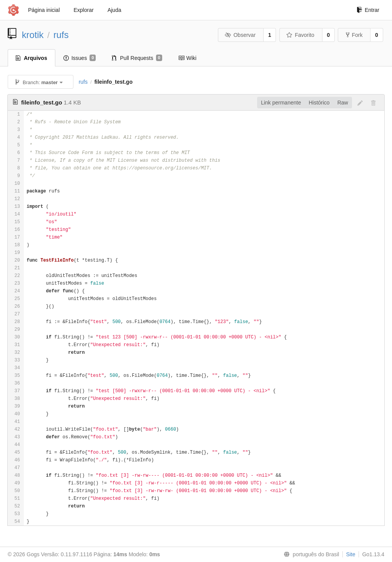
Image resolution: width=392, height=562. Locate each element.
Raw (343, 103)
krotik (33, 35)
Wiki (187, 58)
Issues (80, 58)
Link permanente (281, 103)
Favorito (300, 35)
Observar (240, 35)
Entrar (368, 10)
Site (350, 554)
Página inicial (44, 10)
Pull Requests (137, 58)
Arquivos (32, 58)
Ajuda (115, 10)
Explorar (84, 10)
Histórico (319, 103)
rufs (61, 35)
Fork (354, 35)
